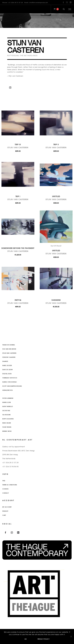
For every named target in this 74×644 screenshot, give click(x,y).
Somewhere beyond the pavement (18, 248)
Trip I (18, 196)
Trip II (56, 144)
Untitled (56, 196)
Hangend (56, 300)
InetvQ (18, 300)
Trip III (18, 144)
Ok (26, 639)
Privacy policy (44, 639)
